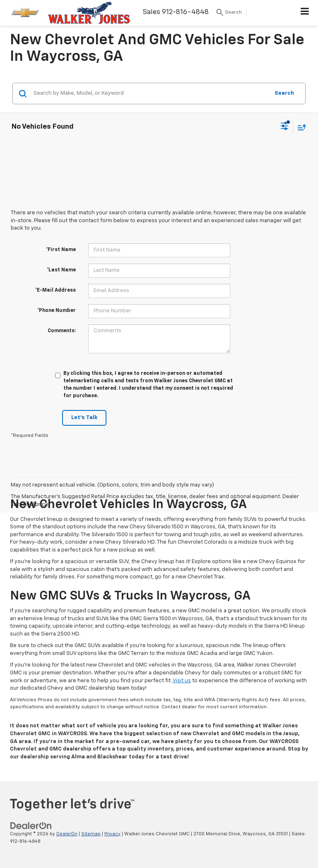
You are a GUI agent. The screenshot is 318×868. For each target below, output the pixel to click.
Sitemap (91, 834)
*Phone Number (57, 311)
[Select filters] (285, 127)
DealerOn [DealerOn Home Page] (67, 834)
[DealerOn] (31, 826)
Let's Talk (84, 418)
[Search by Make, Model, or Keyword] (150, 94)
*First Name (61, 250)
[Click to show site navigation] (305, 13)
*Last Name (61, 270)
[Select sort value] (300, 127)
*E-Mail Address (55, 290)
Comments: (62, 331)
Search (284, 93)
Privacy (112, 834)
